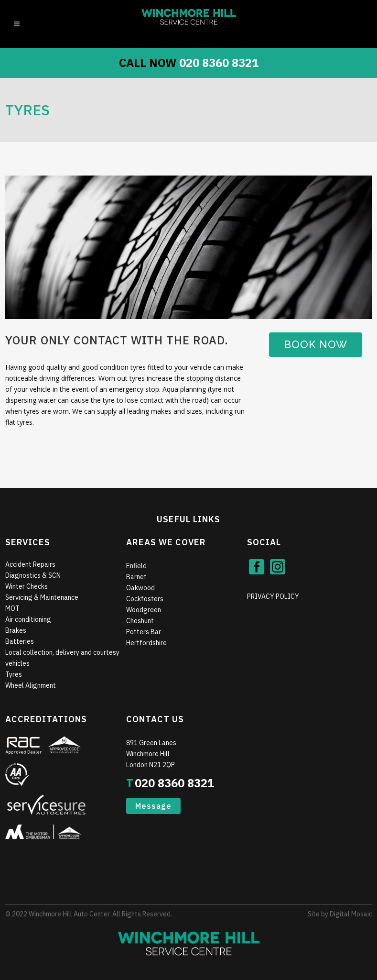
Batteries (20, 641)
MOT (12, 608)
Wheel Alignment (31, 685)
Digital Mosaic (351, 914)
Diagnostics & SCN (33, 575)
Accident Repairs (30, 564)
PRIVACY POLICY (273, 596)
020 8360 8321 (219, 63)
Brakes (16, 630)
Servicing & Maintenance (42, 597)
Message (153, 806)
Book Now (316, 344)
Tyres (14, 674)
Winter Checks (27, 586)
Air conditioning (28, 619)
